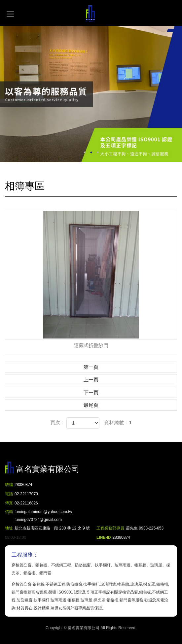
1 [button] (85, 152)
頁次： (58, 422)
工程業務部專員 (110, 528)
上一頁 (91, 380)
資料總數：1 (118, 422)
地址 (9, 528)
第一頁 (91, 367)
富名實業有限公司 (91, 14)
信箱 (9, 512)
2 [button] (91, 152)
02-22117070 (26, 494)
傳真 (9, 503)
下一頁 (91, 392)
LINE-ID (104, 537)
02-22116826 (26, 503)
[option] (91, 94)
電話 (9, 494)
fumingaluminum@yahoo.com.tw (43, 516)
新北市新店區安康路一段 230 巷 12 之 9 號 (52, 528)
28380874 (23, 485)
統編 (9, 485)
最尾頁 (91, 405)
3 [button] (98, 152)
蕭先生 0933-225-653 (145, 528)
